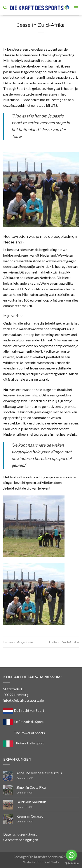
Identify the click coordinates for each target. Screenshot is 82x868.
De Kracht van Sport (24, 710)
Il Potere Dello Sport (24, 743)
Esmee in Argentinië (18, 642)
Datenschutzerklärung (20, 834)
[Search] (5, 8)
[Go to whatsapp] (72, 855)
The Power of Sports (24, 733)
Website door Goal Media (41, 862)
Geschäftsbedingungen (21, 840)
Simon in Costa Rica (31, 787)
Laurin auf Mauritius (31, 802)
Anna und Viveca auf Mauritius (39, 773)
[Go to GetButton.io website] (72, 864)
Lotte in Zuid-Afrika (64, 642)
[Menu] (76, 8)
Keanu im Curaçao (30, 816)
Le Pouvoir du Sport (29, 722)
